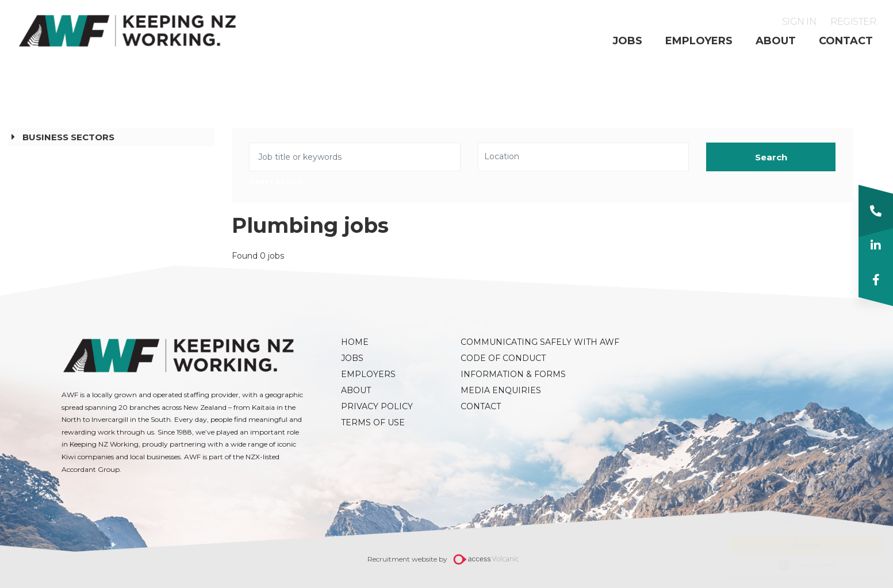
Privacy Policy (377, 406)
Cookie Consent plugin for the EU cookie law (795, 565)
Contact (846, 41)
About (776, 41)
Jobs (627, 41)
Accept (796, 545)
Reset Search (276, 182)
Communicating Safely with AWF (515, 342)
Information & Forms (513, 374)
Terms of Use (373, 422)
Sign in (799, 22)
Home (355, 342)
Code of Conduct (503, 358)
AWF (128, 31)
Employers (699, 41)
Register (853, 22)
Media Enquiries (501, 390)
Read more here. (751, 521)
